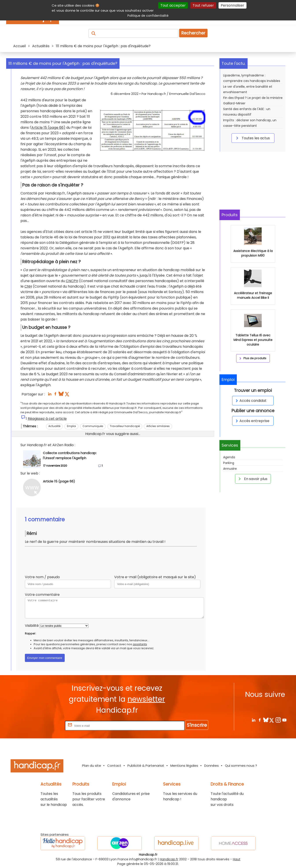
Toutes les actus (252, 138)
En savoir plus (252, 479)
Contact (114, 766)
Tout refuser (203, 5)
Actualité (54, 426)
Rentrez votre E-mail (46, 726)
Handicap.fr (169, 859)
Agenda (229, 457)
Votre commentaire (42, 595)
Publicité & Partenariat (146, 766)
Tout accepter (173, 5)
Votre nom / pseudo (42, 577)
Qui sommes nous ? (241, 766)
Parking (229, 463)
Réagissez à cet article (47, 419)
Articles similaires (158, 426)
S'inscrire (197, 725)
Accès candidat (250, 401)
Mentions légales (184, 766)
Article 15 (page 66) (48, 128)
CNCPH (72, 281)
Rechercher (193, 33)
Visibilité (32, 626)
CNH (28, 286)
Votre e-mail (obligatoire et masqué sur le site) (155, 577)
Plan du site (92, 766)
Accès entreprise (252, 421)
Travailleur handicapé (125, 426)
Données (211, 766)
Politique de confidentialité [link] (148, 16)
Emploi (71, 426)
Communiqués (93, 426)
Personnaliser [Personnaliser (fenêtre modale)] (233, 5)
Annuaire (230, 469)
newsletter (146, 699)
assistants (140, 644)
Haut (237, 859)
